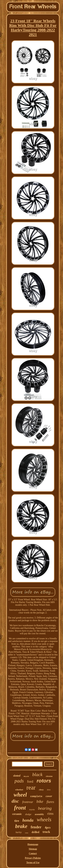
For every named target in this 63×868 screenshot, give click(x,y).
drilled (35, 832)
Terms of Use (33, 863)
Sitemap (33, 849)
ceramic (17, 814)
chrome (49, 776)
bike (40, 801)
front (20, 808)
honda (28, 820)
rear (31, 788)
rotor (27, 833)
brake (21, 826)
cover (49, 796)
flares (50, 802)
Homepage (33, 844)
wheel (20, 795)
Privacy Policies (33, 858)
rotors (44, 781)
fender (36, 827)
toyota (32, 809)
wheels (44, 819)
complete (36, 796)
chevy (41, 790)
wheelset (19, 790)
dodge (28, 814)
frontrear (28, 802)
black (37, 774)
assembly (39, 814)
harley (19, 832)
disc (15, 801)
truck (46, 832)
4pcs (48, 827)
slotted (17, 776)
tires (49, 790)
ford (30, 781)
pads (19, 781)
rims (50, 814)
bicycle (26, 776)
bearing (45, 808)
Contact (33, 853)
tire (17, 821)
